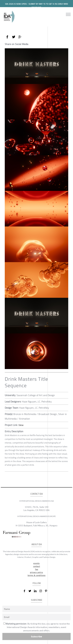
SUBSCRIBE (37, 600)
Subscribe (36, 636)
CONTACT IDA (36, 494)
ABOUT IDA (37, 544)
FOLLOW (37, 583)
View (21, 425)
